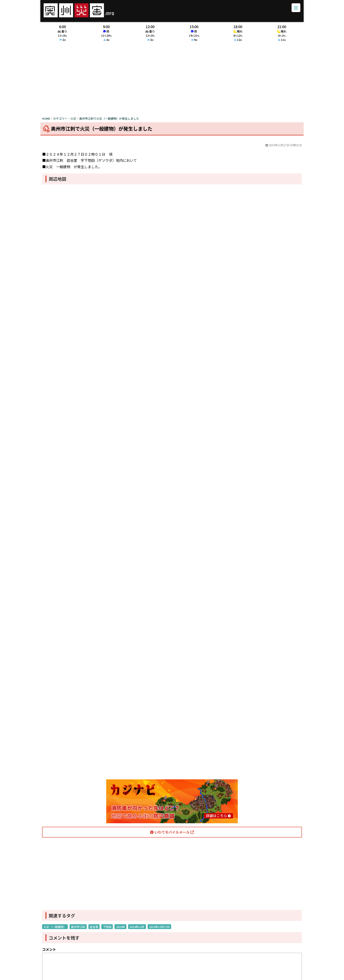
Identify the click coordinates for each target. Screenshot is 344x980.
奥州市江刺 (78, 930)
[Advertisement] (172, 83)
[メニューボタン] (294, 10)
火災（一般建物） (55, 930)
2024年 (121, 930)
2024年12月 (137, 930)
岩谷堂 (94, 930)
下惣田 (107, 930)
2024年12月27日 (159, 930)
